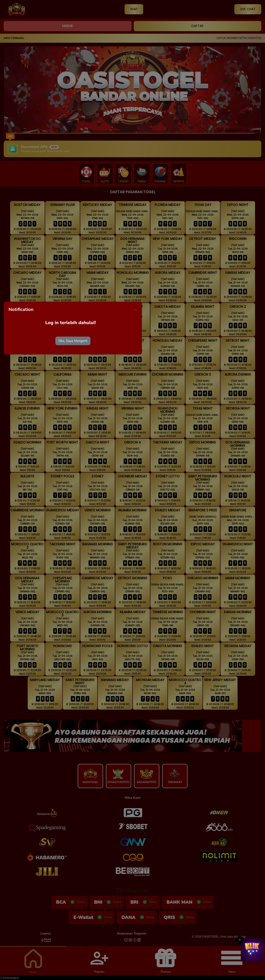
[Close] (136, 309)
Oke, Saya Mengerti (73, 341)
